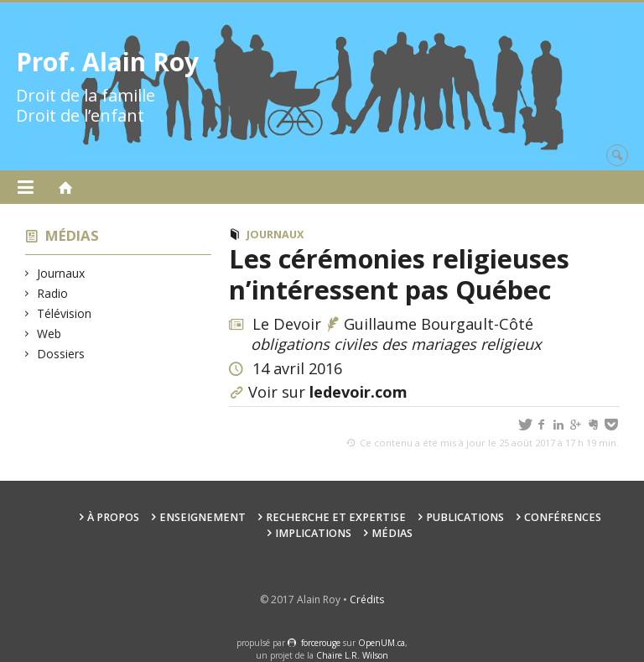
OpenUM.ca (382, 643)
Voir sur (328, 392)
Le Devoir (287, 324)
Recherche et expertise (336, 517)
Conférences (563, 517)
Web (49, 334)
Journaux (61, 273)
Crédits (367, 599)
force (321, 643)
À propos (113, 517)
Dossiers (61, 354)
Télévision (65, 313)
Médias (72, 235)
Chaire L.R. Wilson (352, 655)
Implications (313, 533)
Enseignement (203, 517)
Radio (53, 293)
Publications (465, 517)
